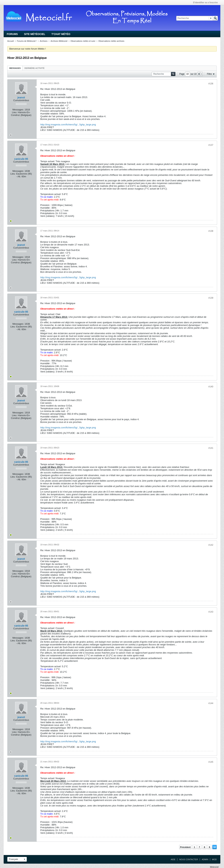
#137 (211, 145)
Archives (44, 41)
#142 (211, 545)
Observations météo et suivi (83, 41)
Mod (214, 859)
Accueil (10, 41)
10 (214, 847)
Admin (205, 859)
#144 (211, 703)
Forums (12, 34)
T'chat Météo (61, 34)
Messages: (18, 110)
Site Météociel (35, 34)
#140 (211, 387)
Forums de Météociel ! (27, 41)
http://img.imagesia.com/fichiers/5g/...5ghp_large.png (68, 125)
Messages (15, 68)
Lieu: (15, 112)
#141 (211, 448)
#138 (211, 231)
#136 (211, 84)
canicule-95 (21, 159)
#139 (211, 298)
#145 (211, 762)
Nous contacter (188, 859)
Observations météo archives (111, 41)
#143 (211, 612)
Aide (173, 859)
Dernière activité (34, 68)
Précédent (185, 847)
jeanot (21, 97)
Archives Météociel (59, 41)
